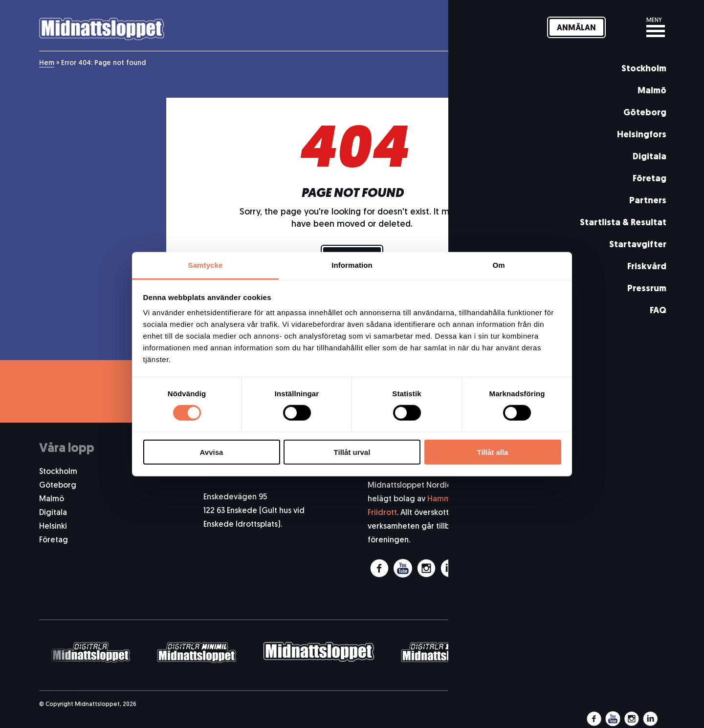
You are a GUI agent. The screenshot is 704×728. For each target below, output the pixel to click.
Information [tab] (352, 265)
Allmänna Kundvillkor (627, 558)
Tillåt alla (493, 452)
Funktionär (646, 531)
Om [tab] (498, 265)
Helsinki (53, 527)
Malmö (52, 499)
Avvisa (212, 452)
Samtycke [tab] (206, 265)
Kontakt (651, 490)
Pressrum (649, 503)
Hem (47, 63)
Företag (54, 540)
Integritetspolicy (635, 572)
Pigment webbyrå (638, 705)
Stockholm (58, 472)
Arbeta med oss (636, 544)
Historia (651, 517)
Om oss (651, 476)
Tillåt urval (352, 452)
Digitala (53, 513)
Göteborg (58, 486)
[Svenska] (625, 27)
